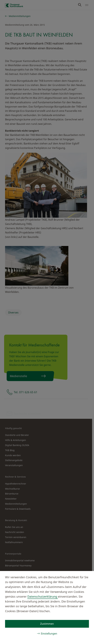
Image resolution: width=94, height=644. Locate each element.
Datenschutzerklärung (43, 596)
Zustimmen (47, 624)
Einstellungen (49, 634)
